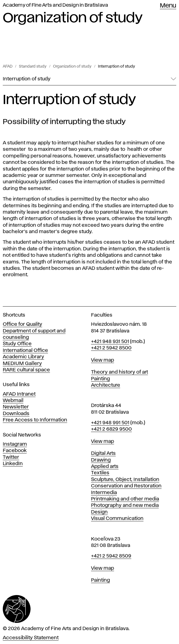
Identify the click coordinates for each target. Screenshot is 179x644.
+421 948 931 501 (110, 342)
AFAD (8, 66)
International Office (25, 351)
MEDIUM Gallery (22, 364)
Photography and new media (125, 505)
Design (99, 512)
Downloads (16, 414)
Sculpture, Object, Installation (125, 480)
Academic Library (23, 357)
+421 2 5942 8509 (111, 556)
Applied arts (105, 467)
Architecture (106, 385)
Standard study (33, 66)
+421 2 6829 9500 (111, 429)
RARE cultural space (26, 370)
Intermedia (104, 493)
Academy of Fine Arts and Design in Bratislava (55, 5)
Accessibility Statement (31, 638)
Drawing (101, 460)
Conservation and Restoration (126, 486)
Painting (100, 379)
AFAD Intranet (19, 394)
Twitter (11, 457)
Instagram (15, 444)
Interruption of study (117, 66)
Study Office (17, 344)
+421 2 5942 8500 (111, 348)
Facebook (15, 451)
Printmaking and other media (125, 499)
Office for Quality (22, 324)
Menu (168, 6)
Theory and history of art (119, 372)
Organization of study (72, 66)
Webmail (13, 401)
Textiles (100, 473)
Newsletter (16, 407)
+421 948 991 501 (110, 423)
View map (103, 360)
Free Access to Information (35, 420)
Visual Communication (117, 519)
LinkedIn (13, 464)
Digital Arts (103, 453)
